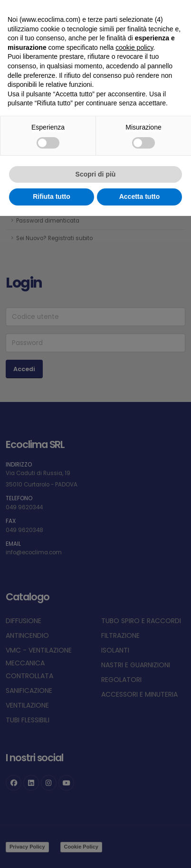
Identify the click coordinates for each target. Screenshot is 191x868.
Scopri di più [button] (96, 174)
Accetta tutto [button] (140, 196)
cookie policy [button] (134, 47)
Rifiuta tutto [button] (52, 196)
